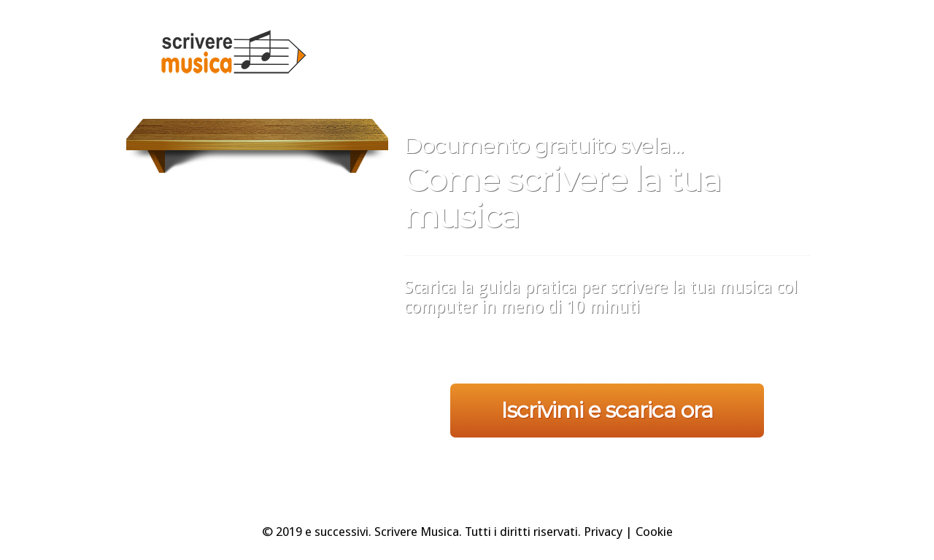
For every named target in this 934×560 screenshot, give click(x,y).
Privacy (603, 532)
